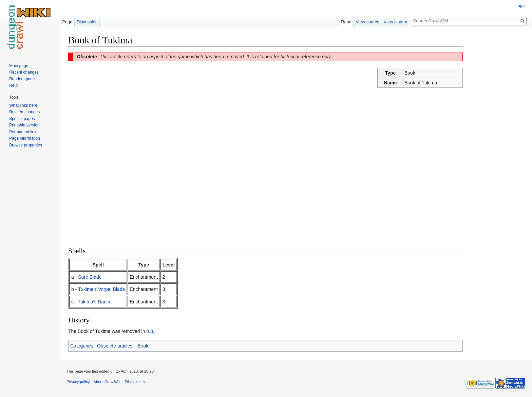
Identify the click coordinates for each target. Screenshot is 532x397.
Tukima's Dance (94, 302)
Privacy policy (78, 382)
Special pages (22, 119)
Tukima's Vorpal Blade (101, 289)
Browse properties (26, 145)
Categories (82, 346)
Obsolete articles (115, 346)
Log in (521, 6)
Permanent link (23, 132)
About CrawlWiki (108, 382)
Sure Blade (90, 277)
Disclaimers (135, 382)
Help (13, 85)
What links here (23, 105)
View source (368, 22)
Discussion (87, 22)
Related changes (24, 112)
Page (67, 22)
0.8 (149, 331)
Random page (22, 79)
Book (143, 346)
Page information (25, 138)
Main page (19, 66)
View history (395, 22)
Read (346, 22)
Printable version (24, 125)
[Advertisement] (497, 136)
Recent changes (24, 72)
